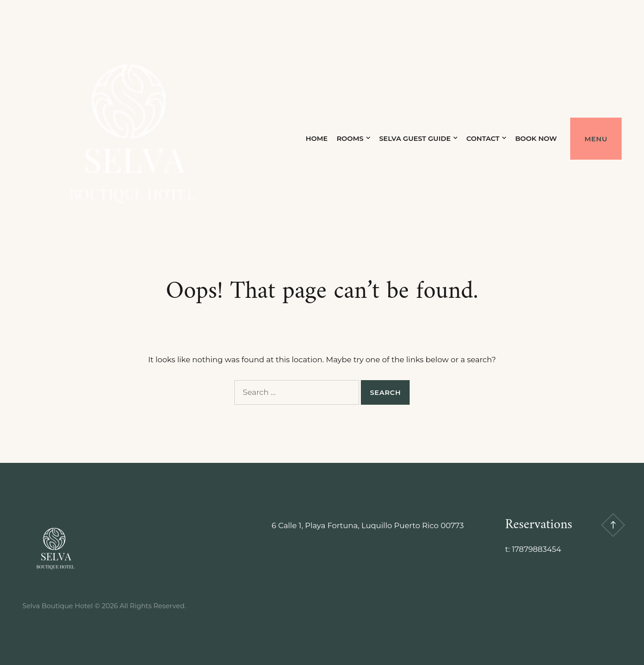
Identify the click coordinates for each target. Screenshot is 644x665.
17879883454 (536, 549)
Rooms (350, 138)
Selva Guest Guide (415, 138)
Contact (483, 138)
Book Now (536, 138)
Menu (596, 139)
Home (316, 138)
